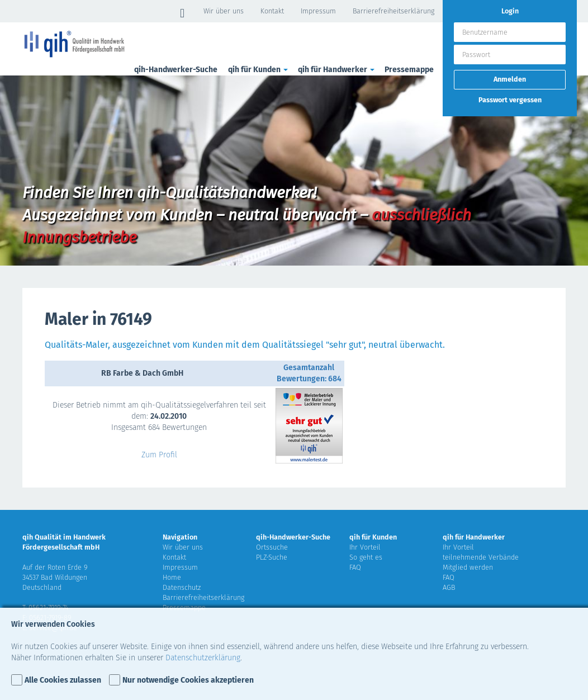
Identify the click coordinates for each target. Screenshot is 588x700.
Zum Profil (159, 455)
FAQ (355, 567)
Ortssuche (272, 547)
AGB (449, 587)
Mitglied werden (468, 567)
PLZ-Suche (272, 557)
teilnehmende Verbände (481, 557)
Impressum (318, 11)
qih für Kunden (259, 70)
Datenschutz (182, 587)
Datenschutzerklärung (203, 658)
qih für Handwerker (337, 70)
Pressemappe (409, 70)
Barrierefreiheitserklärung (393, 11)
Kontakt (272, 11)
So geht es (366, 557)
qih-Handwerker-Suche (176, 70)
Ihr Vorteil (365, 547)
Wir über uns (224, 11)
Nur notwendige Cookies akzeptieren (188, 680)
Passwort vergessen (510, 100)
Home (172, 577)
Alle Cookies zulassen (63, 680)
